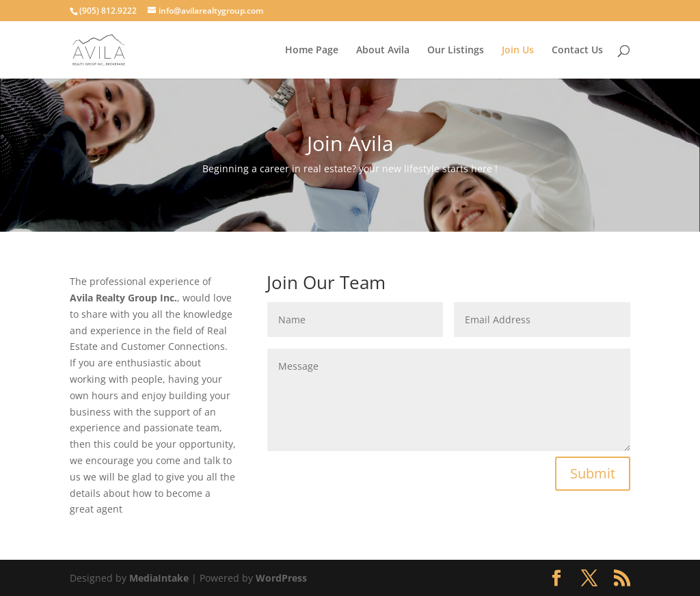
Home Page (312, 51)
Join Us (518, 51)
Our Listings (456, 51)
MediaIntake (159, 578)
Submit (593, 473)
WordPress (281, 578)
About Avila (383, 51)
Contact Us (577, 51)
